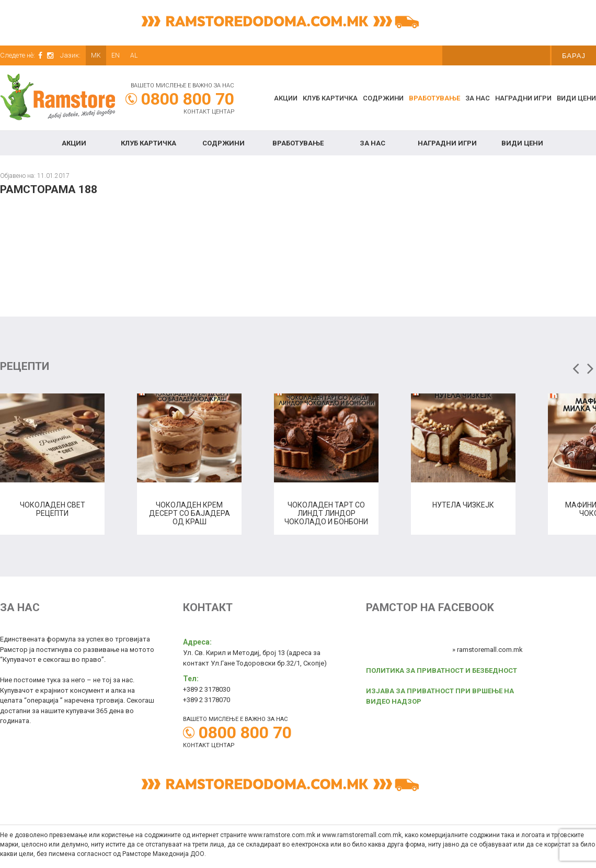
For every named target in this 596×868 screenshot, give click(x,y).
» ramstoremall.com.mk (488, 650)
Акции (286, 98)
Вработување (434, 98)
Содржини (383, 98)
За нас (478, 98)
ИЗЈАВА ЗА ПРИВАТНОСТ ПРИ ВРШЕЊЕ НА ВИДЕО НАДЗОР (440, 696)
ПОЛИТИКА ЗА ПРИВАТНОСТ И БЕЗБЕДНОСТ (442, 670)
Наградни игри (523, 98)
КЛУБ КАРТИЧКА (330, 98)
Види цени (576, 98)
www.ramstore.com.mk (282, 835)
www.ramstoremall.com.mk (362, 835)
